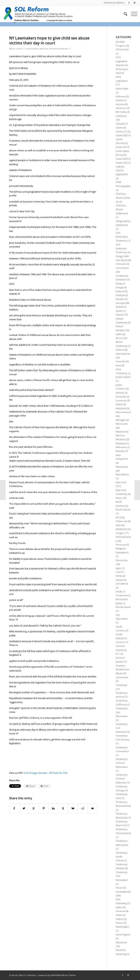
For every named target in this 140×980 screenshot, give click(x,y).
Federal (120, 291)
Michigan (121, 420)
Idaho (119, 334)
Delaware (121, 280)
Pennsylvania (123, 537)
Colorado (121, 264)
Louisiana (121, 400)
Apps (119, 568)
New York (44, 49)
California (121, 116)
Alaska (119, 100)
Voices (119, 923)
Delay (119, 284)
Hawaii (119, 315)
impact (119, 580)
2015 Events (33, 49)
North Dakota (123, 510)
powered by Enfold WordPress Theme (57, 975)
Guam (119, 311)
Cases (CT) (121, 131)
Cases (119, 127)
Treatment (121, 595)
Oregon (120, 533)
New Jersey (122, 467)
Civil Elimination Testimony (122, 237)
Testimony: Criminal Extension (122, 779)
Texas (119, 888)
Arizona (120, 104)
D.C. (118, 654)
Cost (118, 572)
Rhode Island (123, 607)
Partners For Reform (114, 3)
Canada (120, 124)
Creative (120, 276)
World (119, 950)
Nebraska (121, 447)
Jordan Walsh (123, 377)
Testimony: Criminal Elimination (122, 763)
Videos (120, 919)
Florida (119, 299)
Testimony (121, 685)
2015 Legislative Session (122, 61)
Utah (118, 907)
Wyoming (121, 954)
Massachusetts (124, 412)
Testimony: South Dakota (122, 857)
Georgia (120, 303)
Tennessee (122, 677)
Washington (122, 927)
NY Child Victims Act (59, 49)
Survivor (120, 642)
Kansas (120, 393)
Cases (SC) (122, 163)
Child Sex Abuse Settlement (122, 209)
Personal (121, 545)
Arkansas (121, 108)
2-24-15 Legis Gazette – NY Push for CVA (45, 773)
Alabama (121, 96)
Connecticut (122, 268)
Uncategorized (124, 892)
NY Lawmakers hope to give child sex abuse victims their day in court (49, 40)
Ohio (118, 525)
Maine (119, 404)
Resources (122, 560)
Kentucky (121, 396)
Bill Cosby (121, 112)
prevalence (122, 584)
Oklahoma (121, 529)
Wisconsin (121, 942)
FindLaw (120, 295)
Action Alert (122, 89)
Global (119, 307)
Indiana (120, 350)
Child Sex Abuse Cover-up (123, 198)
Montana (121, 443)
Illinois (119, 338)
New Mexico (122, 474)
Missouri (120, 432)
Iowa (118, 365)
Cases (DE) (122, 135)
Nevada (120, 451)
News (119, 498)
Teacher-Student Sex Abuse (122, 669)
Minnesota (122, 424)
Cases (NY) (122, 159)
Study (119, 591)
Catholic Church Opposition (122, 170)
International (123, 354)
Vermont (120, 911)
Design (120, 287)
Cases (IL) (121, 147)
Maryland (121, 408)
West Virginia (123, 935)
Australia (121, 361)
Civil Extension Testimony (121, 248)
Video (119, 915)
